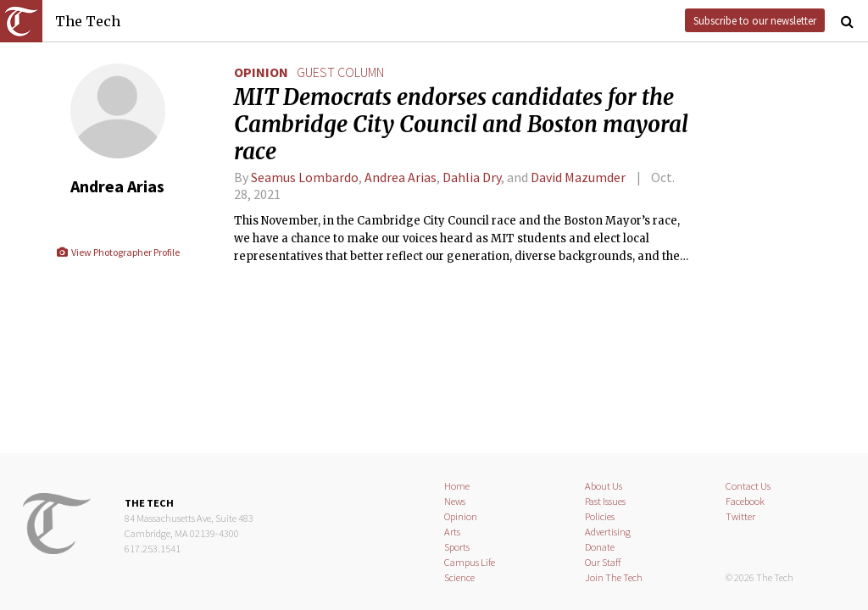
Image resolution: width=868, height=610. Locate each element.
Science (459, 577)
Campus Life (470, 562)
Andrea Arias (401, 177)
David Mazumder (578, 177)
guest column (340, 72)
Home (457, 486)
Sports (457, 547)
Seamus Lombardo (305, 177)
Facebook (745, 501)
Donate (600, 547)
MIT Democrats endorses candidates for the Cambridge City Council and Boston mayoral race (461, 125)
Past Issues (605, 501)
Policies (600, 516)
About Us (604, 486)
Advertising (608, 532)
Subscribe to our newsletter (755, 20)
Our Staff (603, 562)
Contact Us (748, 486)
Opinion (261, 72)
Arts (452, 532)
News (455, 501)
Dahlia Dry (472, 177)
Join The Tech (614, 577)
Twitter (740, 516)
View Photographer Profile (117, 252)
